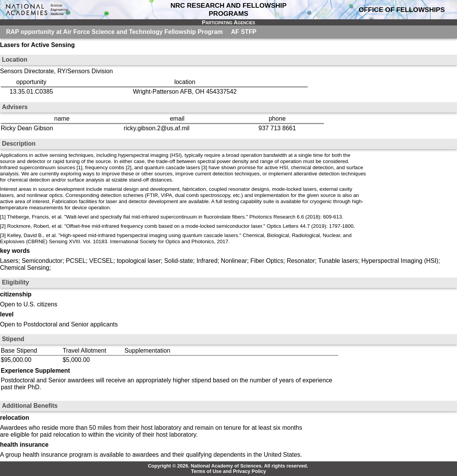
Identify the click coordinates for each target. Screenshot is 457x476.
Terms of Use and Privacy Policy (228, 471)
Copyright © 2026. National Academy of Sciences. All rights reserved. (228, 466)
